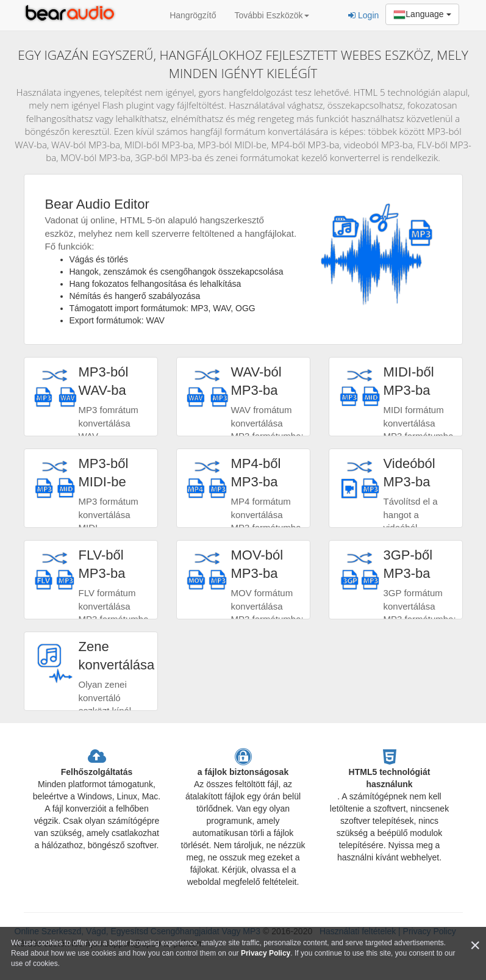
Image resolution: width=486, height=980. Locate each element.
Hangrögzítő (193, 15)
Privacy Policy (266, 953)
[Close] (475, 946)
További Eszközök (271, 15)
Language (422, 15)
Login (363, 15)
